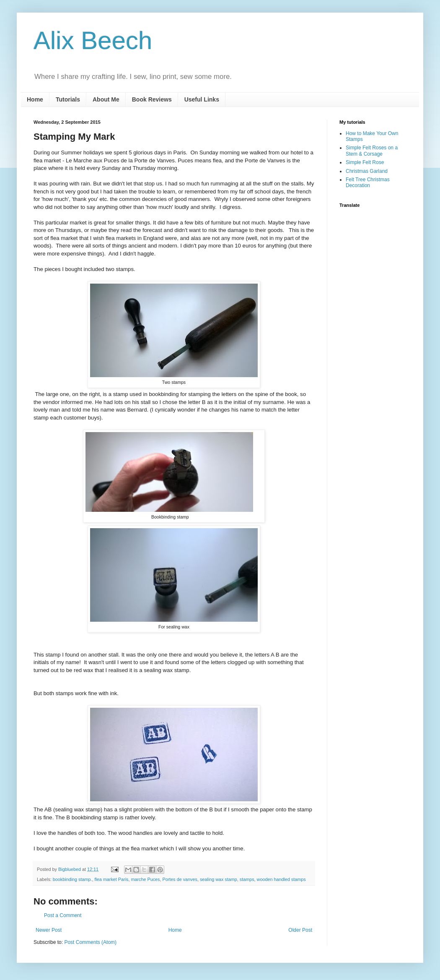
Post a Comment (63, 915)
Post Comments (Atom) (90, 942)
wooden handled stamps (281, 879)
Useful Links (202, 99)
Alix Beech (93, 40)
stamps (247, 879)
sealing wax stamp (219, 879)
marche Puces (145, 879)
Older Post (300, 930)
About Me (106, 99)
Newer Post (49, 930)
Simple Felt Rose (365, 162)
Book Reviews (152, 99)
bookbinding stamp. (72, 879)
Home (35, 99)
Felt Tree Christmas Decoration (368, 182)
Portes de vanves (180, 879)
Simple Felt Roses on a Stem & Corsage (372, 151)
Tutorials (68, 99)
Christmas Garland (367, 171)
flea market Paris (111, 879)
